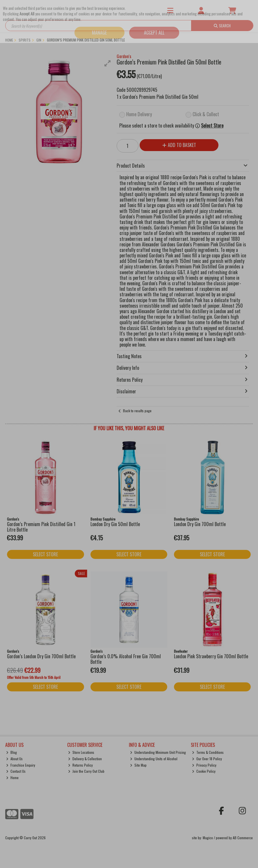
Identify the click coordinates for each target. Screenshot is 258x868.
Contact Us (16, 771)
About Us (14, 759)
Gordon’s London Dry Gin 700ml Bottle (41, 656)
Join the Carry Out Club (86, 771)
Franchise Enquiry (21, 765)
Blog (11, 752)
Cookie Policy (204, 771)
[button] (108, 63)
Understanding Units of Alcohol (154, 759)
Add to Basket (179, 145)
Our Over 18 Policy (207, 759)
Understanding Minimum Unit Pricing (158, 752)
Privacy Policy (204, 765)
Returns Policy (80, 765)
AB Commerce (243, 838)
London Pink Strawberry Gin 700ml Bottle (211, 656)
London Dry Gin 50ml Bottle (115, 524)
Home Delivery (139, 114)
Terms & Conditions (208, 752)
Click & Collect (206, 114)
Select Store (212, 126)
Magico (208, 838)
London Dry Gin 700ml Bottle (200, 524)
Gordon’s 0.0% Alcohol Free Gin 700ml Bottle (126, 659)
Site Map (138, 765)
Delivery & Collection (85, 759)
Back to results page (137, 411)
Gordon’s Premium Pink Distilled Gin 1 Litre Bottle (41, 527)
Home (12, 778)
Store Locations (81, 752)
